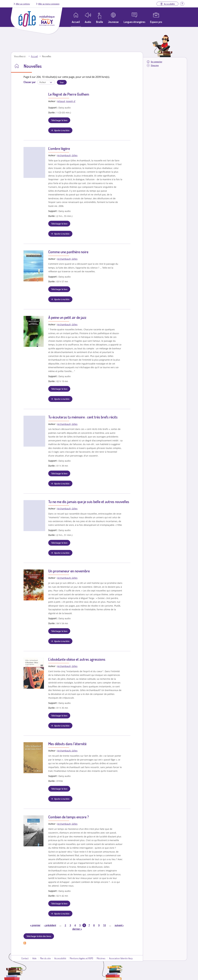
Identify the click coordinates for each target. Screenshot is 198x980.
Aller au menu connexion (49, 4)
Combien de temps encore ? (69, 817)
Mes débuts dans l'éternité (67, 744)
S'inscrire (155, 65)
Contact (25, 958)
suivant (119, 925)
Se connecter (157, 62)
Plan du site (45, 958)
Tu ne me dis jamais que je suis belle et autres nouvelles (89, 502)
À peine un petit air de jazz (67, 317)
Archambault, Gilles (67, 155)
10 (104, 925)
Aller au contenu (23, 4)
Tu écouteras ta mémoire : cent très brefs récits (83, 417)
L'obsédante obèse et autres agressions (77, 659)
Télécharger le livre (59, 120)
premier (35, 925)
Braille (100, 22)
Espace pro (156, 22)
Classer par (30, 82)
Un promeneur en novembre (69, 571)
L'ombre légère (59, 148)
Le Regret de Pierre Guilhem (69, 94)
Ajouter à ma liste (62, 130)
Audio (88, 22)
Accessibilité (60, 958)
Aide (34, 958)
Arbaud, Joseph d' (66, 101)
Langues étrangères (134, 22)
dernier (77, 929)
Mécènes (101, 958)
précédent (50, 925)
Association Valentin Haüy (121, 958)
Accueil (34, 56)
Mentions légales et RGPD (81, 958)
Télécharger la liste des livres (39, 936)
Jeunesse (113, 22)
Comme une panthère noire (68, 252)
